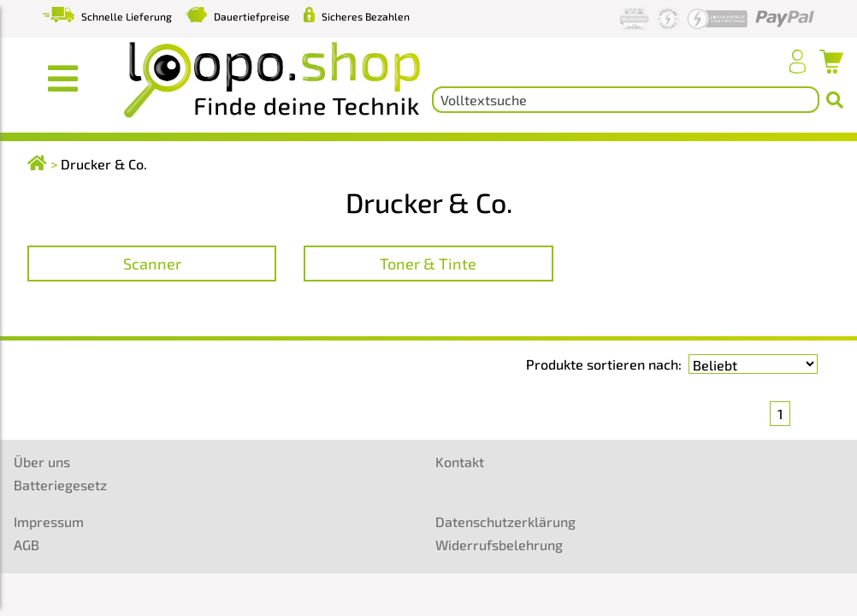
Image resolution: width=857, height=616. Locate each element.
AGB (27, 545)
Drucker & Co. (104, 164)
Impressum (49, 521)
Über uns (42, 462)
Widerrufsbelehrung (499, 545)
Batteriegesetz (60, 485)
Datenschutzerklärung (505, 521)
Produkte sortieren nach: (604, 364)
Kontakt (460, 462)
